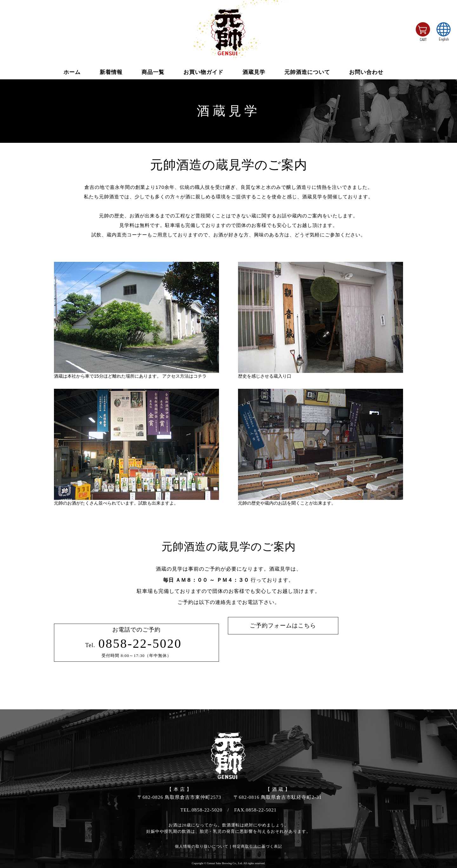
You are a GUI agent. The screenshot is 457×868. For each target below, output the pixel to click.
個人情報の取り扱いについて (202, 846)
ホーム (72, 72)
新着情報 (111, 72)
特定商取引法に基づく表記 (257, 846)
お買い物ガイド (203, 72)
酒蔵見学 (254, 72)
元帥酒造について (307, 72)
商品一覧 (153, 72)
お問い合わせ (366, 72)
